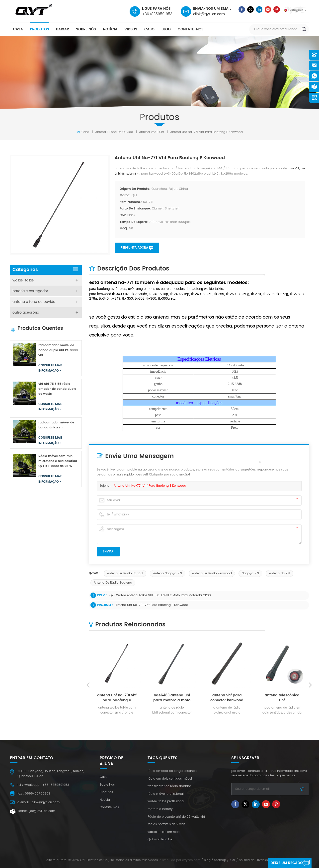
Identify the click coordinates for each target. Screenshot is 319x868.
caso (149, 29)
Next (310, 743)
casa (18, 29)
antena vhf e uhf (152, 132)
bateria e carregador (30, 291)
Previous (88, 743)
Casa (83, 132)
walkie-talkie (23, 280)
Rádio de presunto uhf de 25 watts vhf (176, 817)
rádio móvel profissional (166, 794)
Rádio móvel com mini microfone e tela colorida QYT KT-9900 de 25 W (58, 461)
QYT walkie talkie (160, 840)
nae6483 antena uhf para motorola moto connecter (172, 756)
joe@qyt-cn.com (42, 811)
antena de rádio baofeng (113, 583)
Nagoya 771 (250, 573)
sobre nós (86, 29)
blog (166, 29)
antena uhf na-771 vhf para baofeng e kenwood (150, 486)
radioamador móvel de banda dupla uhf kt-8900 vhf (58, 350)
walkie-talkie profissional (166, 801)
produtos (40, 29)
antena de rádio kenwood (212, 573)
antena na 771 (279, 573)
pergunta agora (134, 248)
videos (131, 29)
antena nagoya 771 (167, 573)
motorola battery (160, 809)
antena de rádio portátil (125, 573)
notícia (110, 29)
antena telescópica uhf (282, 756)
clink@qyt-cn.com (209, 14)
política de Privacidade (256, 860)
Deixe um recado (287, 863)
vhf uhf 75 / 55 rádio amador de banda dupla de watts (57, 389)
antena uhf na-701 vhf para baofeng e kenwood (152, 605)
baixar (63, 29)
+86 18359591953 (157, 14)
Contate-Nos (191, 29)
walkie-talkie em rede (163, 832)
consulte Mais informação (115, 781)
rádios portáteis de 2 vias (166, 824)
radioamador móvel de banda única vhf (56, 425)
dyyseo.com (191, 860)
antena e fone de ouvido (114, 132)
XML (232, 860)
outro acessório (26, 312)
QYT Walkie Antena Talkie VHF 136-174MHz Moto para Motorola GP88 (160, 595)
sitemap (220, 860)
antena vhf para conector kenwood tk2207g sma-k (227, 756)
